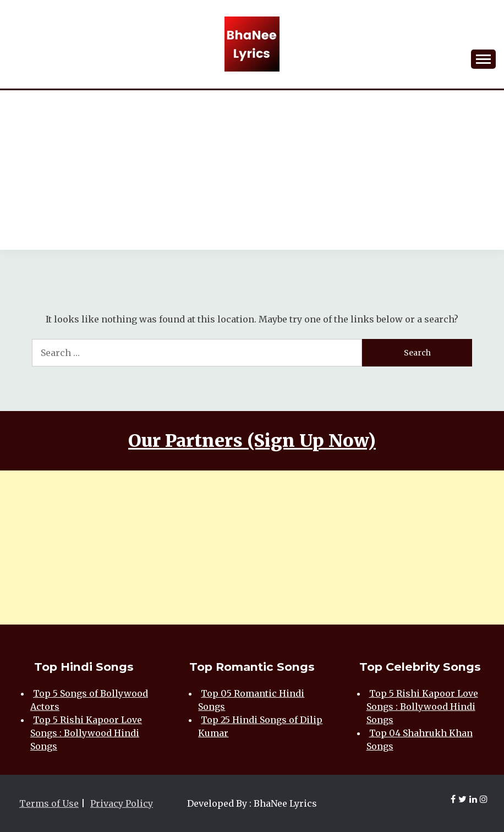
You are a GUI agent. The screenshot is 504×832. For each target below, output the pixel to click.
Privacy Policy (122, 803)
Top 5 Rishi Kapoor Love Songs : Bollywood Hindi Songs (86, 733)
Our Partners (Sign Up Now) (252, 441)
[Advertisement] (252, 173)
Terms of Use (49, 803)
